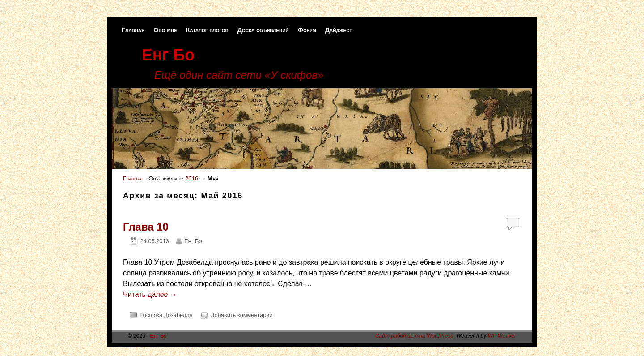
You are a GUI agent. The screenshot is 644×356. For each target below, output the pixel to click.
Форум (307, 30)
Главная (133, 30)
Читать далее (150, 294)
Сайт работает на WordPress (414, 336)
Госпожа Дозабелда (167, 315)
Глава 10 (146, 227)
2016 (192, 178)
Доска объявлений (263, 30)
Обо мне (165, 30)
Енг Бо (168, 55)
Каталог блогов (207, 30)
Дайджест (339, 30)
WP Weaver (502, 336)
